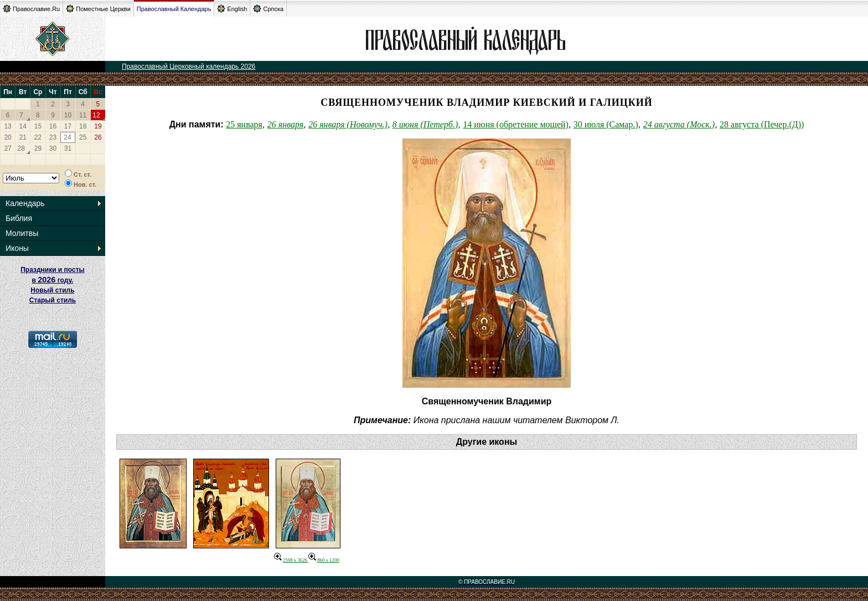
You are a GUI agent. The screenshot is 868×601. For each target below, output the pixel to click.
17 (68, 126)
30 (53, 148)
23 (53, 137)
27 (7, 148)
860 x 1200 (324, 560)
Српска (268, 9)
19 (98, 126)
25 (83, 137)
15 (38, 126)
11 (83, 115)
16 (53, 126)
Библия (19, 218)
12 (96, 115)
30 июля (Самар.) (606, 124)
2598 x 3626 (291, 560)
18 (83, 126)
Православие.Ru (31, 9)
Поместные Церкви (98, 9)
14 (23, 126)
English (232, 9)
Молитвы (22, 233)
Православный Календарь (174, 9)
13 (7, 126)
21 (23, 137)
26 (98, 137)
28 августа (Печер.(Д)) (762, 124)
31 (68, 148)
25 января (244, 124)
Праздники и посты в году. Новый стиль (53, 280)
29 (38, 148)
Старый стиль (53, 300)
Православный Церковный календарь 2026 (188, 66)
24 (67, 137)
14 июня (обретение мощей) (516, 124)
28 (21, 148)
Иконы (17, 248)
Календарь (25, 203)
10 (68, 115)
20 (7, 137)
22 (38, 137)
